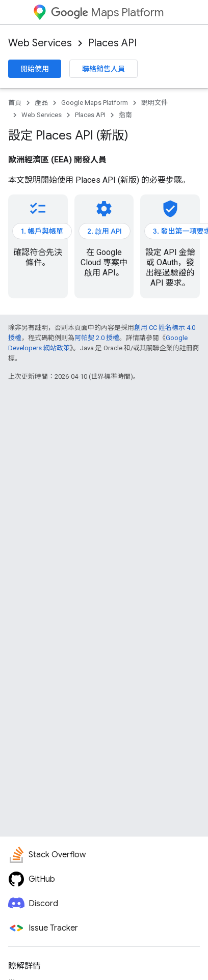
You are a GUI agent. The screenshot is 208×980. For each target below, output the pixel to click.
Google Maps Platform (95, 103)
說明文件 (154, 103)
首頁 (15, 103)
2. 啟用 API (105, 231)
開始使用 (35, 69)
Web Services (40, 43)
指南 (125, 115)
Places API (112, 43)
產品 (41, 103)
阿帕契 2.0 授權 (97, 338)
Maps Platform (107, 12)
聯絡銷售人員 (103, 69)
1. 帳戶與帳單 (42, 231)
